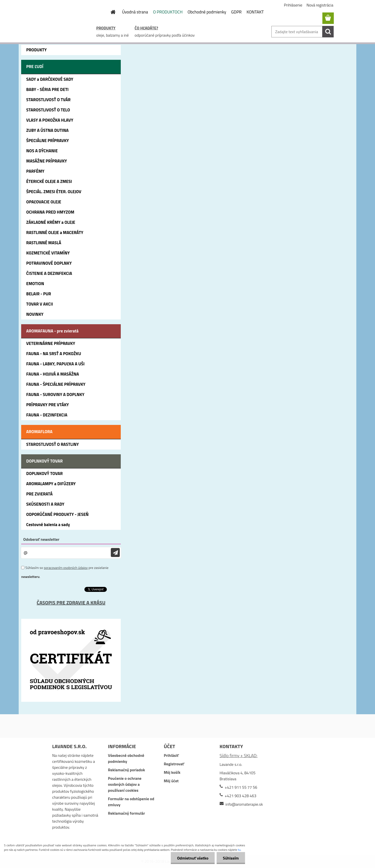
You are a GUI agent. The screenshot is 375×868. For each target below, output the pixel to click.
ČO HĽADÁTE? (146, 28)
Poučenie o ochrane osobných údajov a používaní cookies (125, 784)
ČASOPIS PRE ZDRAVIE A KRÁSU (71, 602)
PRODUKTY (106, 28)
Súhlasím (231, 858)
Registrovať (174, 764)
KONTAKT (255, 12)
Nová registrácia (320, 5)
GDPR (236, 12)
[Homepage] (110, 12)
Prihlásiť (171, 755)
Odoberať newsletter (41, 539)
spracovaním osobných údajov (66, 568)
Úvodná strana (135, 12)
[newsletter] (115, 553)
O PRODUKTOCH (168, 12)
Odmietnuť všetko (193, 858)
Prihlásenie (293, 5)
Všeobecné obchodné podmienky (126, 758)
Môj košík (172, 772)
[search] (328, 32)
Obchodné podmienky (207, 12)
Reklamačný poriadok (127, 770)
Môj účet (171, 781)
